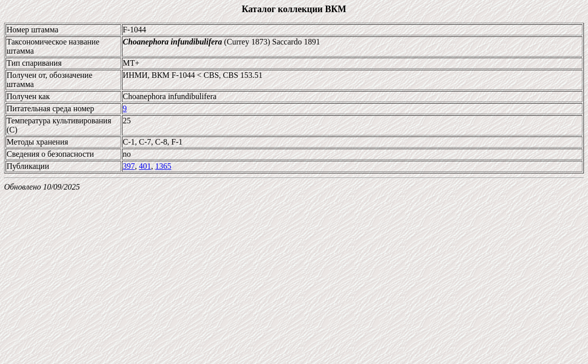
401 (145, 166)
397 (129, 166)
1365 (163, 166)
